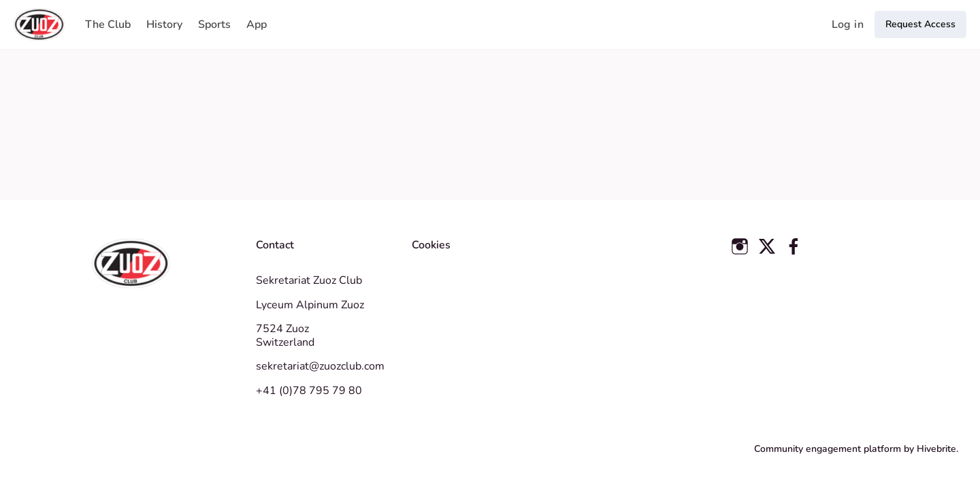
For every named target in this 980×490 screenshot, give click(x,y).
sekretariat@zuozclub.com (320, 366)
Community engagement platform (828, 449)
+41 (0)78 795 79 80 (309, 391)
